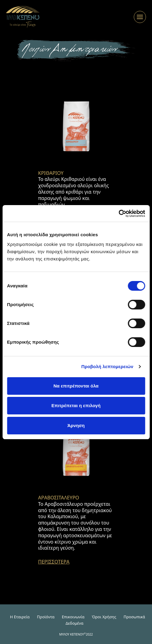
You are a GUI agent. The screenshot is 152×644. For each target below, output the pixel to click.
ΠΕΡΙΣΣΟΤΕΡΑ (54, 562)
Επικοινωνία (73, 617)
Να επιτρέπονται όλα (76, 386)
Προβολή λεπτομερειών (107, 366)
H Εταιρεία (20, 617)
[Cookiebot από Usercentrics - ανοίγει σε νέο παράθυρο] (118, 214)
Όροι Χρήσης (104, 617)
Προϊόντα (46, 617)
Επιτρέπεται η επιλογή (76, 405)
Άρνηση (76, 425)
